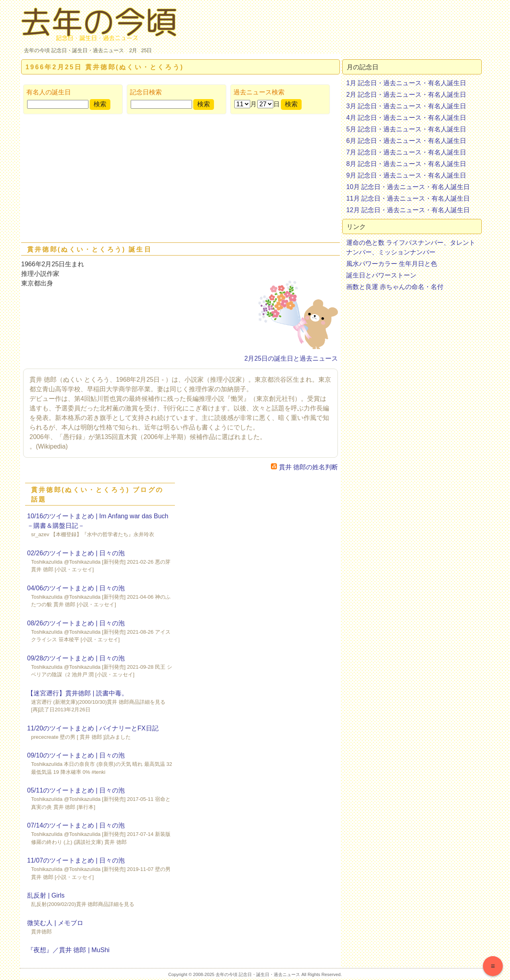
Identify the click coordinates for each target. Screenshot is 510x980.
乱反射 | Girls (46, 895)
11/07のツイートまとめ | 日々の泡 (76, 860)
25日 (146, 50)
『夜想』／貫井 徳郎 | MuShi (68, 950)
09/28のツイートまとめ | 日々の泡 (76, 658)
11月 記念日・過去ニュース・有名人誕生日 (408, 198)
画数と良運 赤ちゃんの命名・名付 (395, 287)
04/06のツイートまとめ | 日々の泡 (76, 588)
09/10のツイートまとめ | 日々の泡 (76, 755)
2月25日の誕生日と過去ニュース (291, 358)
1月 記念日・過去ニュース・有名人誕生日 (406, 83)
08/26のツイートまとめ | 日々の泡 (76, 623)
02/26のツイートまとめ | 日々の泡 (76, 553)
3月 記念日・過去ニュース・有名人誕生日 (406, 106)
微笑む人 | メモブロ (55, 923)
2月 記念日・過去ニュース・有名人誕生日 (406, 95)
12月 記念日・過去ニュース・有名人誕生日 (408, 210)
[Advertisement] (180, 180)
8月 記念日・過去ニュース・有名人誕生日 (406, 164)
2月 (133, 50)
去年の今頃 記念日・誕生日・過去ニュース (74, 50)
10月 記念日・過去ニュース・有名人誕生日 (408, 187)
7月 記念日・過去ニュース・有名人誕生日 (406, 152)
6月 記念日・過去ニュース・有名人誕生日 (406, 141)
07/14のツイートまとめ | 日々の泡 (76, 825)
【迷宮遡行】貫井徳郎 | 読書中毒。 (77, 693)
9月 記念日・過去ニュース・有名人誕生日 (406, 175)
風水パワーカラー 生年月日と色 (392, 264)
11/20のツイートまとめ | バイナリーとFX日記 (93, 728)
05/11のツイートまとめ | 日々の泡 (76, 790)
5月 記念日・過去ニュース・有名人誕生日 (406, 129)
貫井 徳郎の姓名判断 (304, 467)
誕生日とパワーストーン (381, 275)
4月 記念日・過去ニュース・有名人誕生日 (406, 118)
